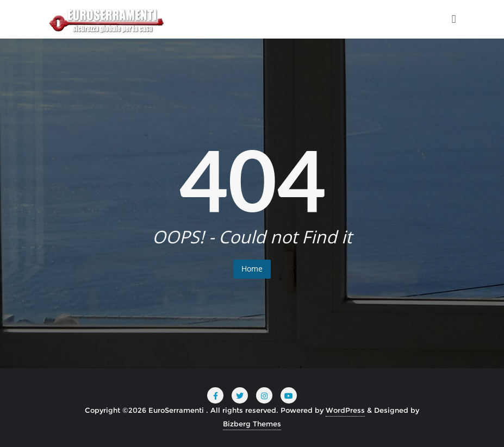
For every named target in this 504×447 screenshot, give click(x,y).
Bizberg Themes (252, 424)
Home (252, 269)
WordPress (345, 410)
